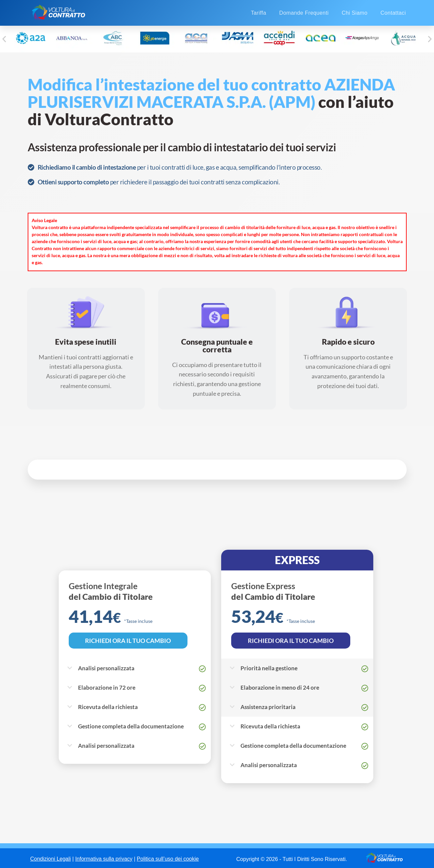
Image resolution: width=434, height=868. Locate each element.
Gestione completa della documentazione (131, 726)
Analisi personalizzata (106, 668)
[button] (4, 39)
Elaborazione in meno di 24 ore (280, 687)
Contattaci (393, 13)
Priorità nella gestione (269, 668)
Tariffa (259, 13)
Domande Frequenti (304, 13)
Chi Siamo (354, 13)
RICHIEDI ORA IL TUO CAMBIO (128, 641)
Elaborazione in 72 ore (107, 687)
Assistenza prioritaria (268, 707)
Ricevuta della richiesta (108, 707)
